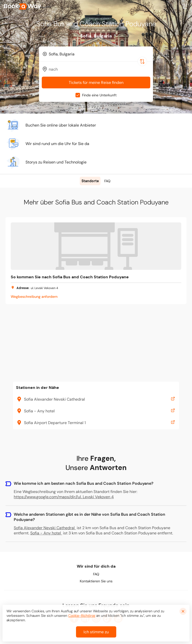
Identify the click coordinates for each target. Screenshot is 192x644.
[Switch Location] (142, 61)
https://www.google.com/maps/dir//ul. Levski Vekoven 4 (64, 497)
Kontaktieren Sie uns (96, 581)
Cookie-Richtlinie (82, 616)
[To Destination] (98, 69)
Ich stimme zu (96, 632)
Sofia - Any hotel (46, 533)
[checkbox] (78, 95)
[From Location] (98, 54)
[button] (185, 6)
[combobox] (96, 54)
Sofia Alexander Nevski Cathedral (45, 528)
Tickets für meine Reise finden (96, 82)
